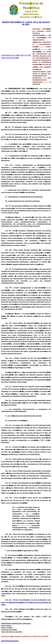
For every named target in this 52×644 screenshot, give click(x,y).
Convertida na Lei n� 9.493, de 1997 (16, 55)
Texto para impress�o (10, 58)
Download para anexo (10, 641)
